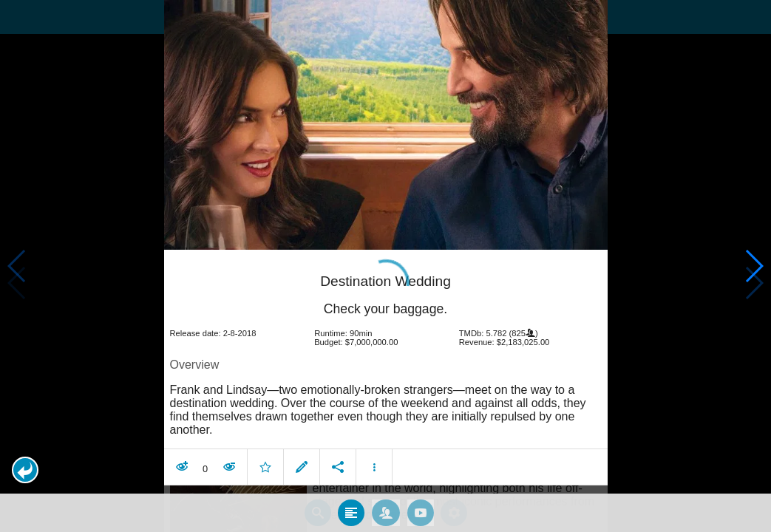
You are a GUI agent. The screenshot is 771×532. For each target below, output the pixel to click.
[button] (25, 470)
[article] (386, 367)
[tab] (351, 509)
